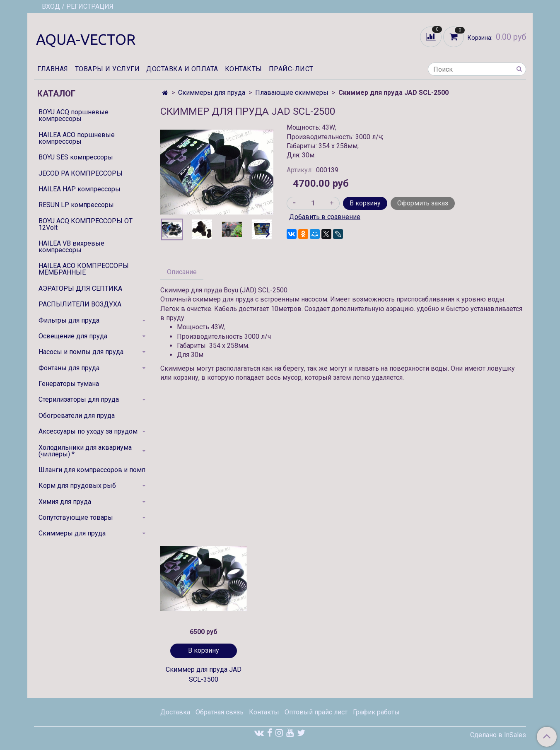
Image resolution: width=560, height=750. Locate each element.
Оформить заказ (423, 203)
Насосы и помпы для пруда (81, 352)
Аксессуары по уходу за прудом (88, 431)
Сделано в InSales (498, 735)
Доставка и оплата (182, 69)
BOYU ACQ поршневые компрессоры (74, 115)
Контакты (244, 69)
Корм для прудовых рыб (77, 486)
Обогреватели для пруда (77, 416)
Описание (182, 272)
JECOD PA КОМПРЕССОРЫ (81, 173)
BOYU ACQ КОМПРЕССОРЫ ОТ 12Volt (86, 224)
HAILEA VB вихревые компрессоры (71, 247)
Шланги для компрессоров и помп (92, 470)
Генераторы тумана (69, 384)
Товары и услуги (107, 69)
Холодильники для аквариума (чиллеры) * (85, 451)
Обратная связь (220, 712)
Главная (53, 69)
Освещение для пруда (73, 336)
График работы (376, 712)
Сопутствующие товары (76, 517)
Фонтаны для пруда (69, 368)
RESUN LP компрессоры (76, 205)
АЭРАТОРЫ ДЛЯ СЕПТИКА (80, 288)
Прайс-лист (291, 69)
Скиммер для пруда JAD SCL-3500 (204, 674)
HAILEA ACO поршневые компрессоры (77, 138)
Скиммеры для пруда (212, 93)
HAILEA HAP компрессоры (80, 189)
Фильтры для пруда (69, 320)
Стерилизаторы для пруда (79, 399)
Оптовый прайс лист (316, 712)
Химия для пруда (65, 502)
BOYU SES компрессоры (76, 157)
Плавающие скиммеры (292, 93)
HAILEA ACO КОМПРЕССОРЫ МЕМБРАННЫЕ (84, 269)
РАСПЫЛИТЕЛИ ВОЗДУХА (80, 304)
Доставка (175, 712)
